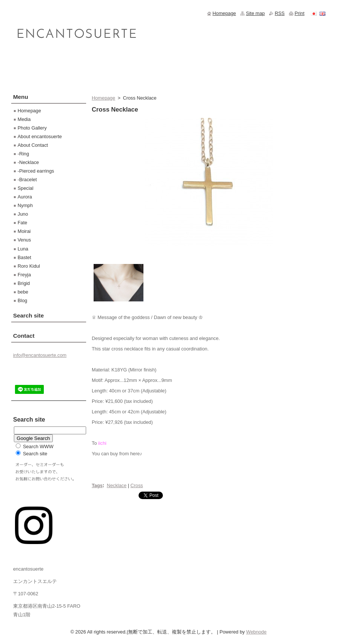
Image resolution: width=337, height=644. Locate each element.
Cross (136, 485)
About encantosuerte (40, 136)
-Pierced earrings (36, 171)
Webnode (256, 632)
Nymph (25, 205)
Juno (23, 214)
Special (25, 188)
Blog (22, 300)
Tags (97, 485)
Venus (24, 240)
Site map (256, 13)
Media (24, 119)
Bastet (24, 257)
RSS (280, 13)
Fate (22, 223)
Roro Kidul (29, 266)
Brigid (24, 283)
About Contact (33, 145)
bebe (23, 292)
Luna (23, 249)
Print (300, 13)
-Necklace (28, 162)
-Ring (23, 154)
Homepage (104, 98)
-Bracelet (27, 180)
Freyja (24, 275)
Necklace (117, 485)
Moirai (24, 231)
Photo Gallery (32, 128)
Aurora (25, 197)
